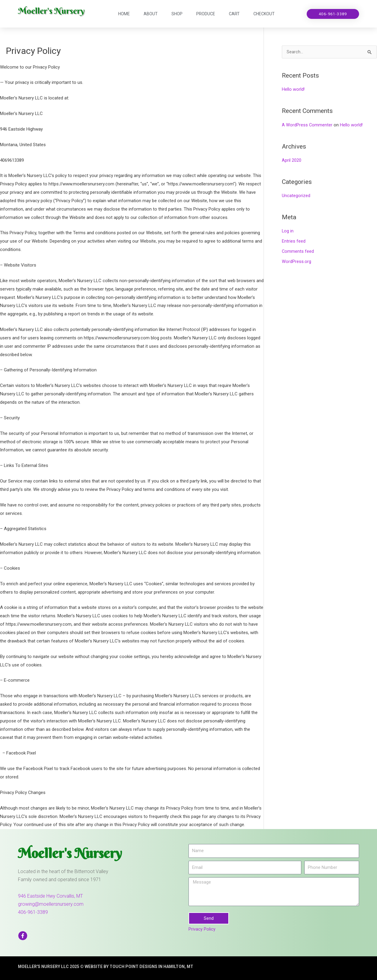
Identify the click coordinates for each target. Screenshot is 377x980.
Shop (177, 14)
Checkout (264, 14)
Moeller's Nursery (54, 11)
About (151, 14)
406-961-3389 (33, 912)
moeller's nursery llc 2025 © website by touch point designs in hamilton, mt (115, 967)
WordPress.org (297, 261)
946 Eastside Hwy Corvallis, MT (50, 896)
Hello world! (293, 90)
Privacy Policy (202, 929)
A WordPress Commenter (307, 125)
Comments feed (298, 251)
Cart (234, 14)
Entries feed (294, 241)
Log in (288, 231)
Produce (206, 14)
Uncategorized (296, 196)
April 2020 (292, 161)
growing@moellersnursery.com (51, 904)
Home (124, 14)
